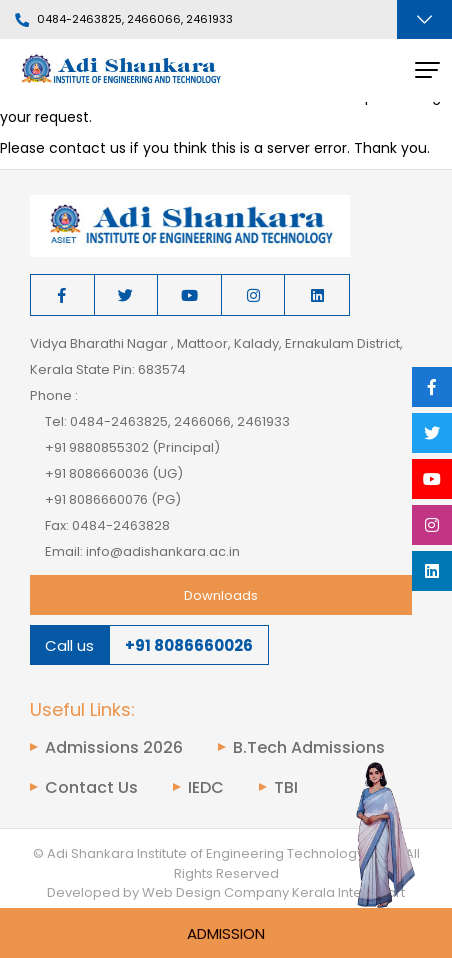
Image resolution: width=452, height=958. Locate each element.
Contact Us (91, 788)
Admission (226, 933)
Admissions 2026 (114, 748)
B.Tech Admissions (309, 748)
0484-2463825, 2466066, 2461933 (124, 20)
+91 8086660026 (189, 645)
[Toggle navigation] (424, 19)
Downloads (221, 595)
